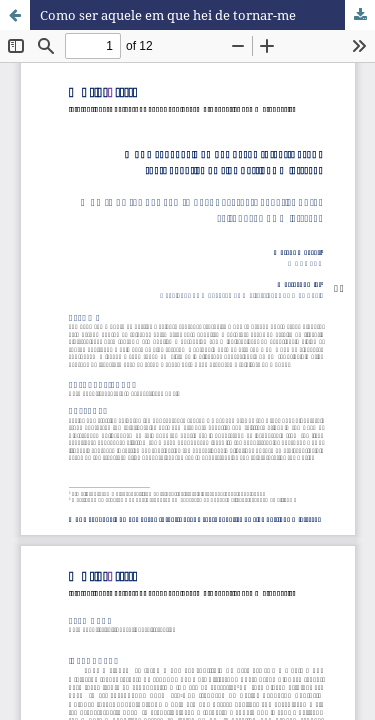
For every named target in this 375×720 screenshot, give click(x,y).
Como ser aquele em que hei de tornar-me (168, 15)
